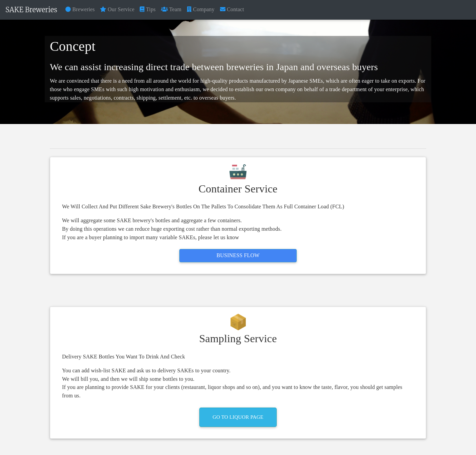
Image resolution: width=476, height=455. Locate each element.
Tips (148, 9)
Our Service (117, 9)
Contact (232, 9)
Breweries (80, 9)
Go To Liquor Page (238, 417)
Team (171, 9)
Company (201, 9)
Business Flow (238, 255)
